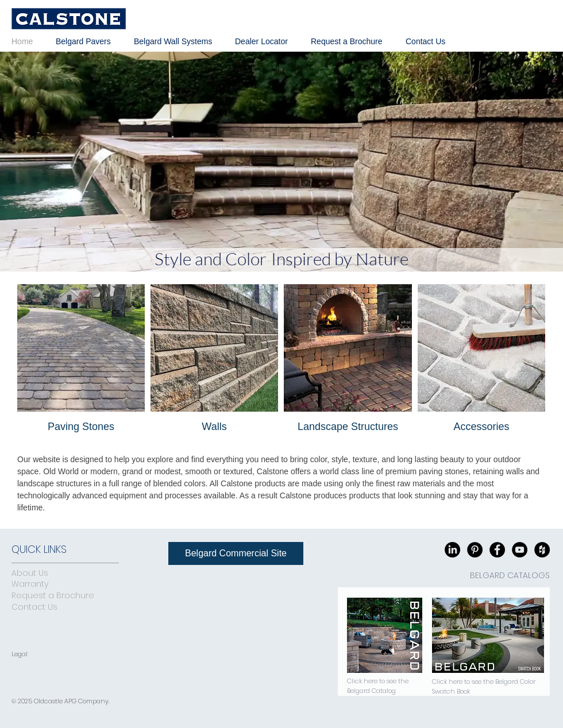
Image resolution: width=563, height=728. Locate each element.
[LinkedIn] (452, 550)
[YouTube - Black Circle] (520, 550)
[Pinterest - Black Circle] (475, 550)
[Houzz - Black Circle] (542, 550)
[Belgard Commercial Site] (236, 553)
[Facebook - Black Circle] (497, 550)
